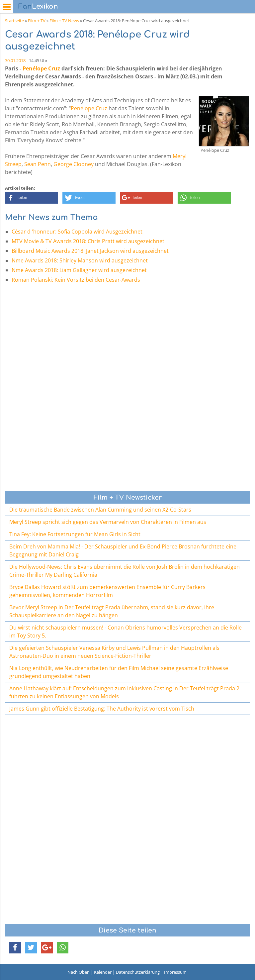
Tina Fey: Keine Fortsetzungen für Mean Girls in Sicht (75, 534)
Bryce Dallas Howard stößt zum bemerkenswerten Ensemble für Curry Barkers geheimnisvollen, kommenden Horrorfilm (107, 591)
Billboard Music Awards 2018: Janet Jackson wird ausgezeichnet (90, 251)
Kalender (103, 972)
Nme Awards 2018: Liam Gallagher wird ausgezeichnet (79, 270)
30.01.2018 (15, 60)
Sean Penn (38, 164)
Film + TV (37, 21)
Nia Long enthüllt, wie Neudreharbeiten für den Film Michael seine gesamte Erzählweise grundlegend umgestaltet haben (119, 672)
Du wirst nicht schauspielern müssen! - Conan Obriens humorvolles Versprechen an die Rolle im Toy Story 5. (126, 632)
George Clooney (74, 164)
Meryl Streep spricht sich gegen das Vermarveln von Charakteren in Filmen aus (108, 522)
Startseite (14, 21)
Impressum (175, 972)
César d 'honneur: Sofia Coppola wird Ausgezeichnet (77, 232)
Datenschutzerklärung (138, 972)
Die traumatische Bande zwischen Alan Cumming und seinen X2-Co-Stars (100, 510)
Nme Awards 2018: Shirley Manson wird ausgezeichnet (80, 260)
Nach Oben (79, 972)
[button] (32, 198)
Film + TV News (64, 21)
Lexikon (38, 6)
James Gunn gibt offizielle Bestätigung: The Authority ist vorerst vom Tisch (102, 709)
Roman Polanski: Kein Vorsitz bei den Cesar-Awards (76, 280)
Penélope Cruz (41, 68)
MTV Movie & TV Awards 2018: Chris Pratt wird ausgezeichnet (88, 241)
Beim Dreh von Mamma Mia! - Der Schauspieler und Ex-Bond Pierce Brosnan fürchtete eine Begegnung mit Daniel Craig (123, 550)
